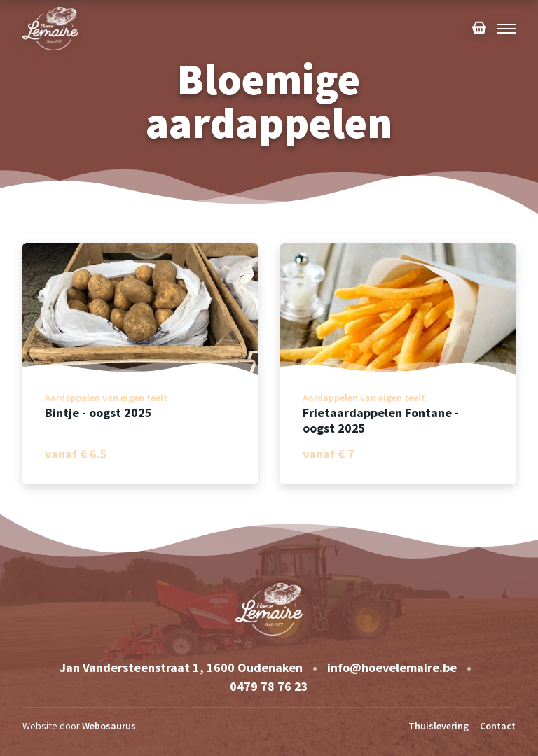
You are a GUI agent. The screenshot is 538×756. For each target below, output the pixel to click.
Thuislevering (439, 726)
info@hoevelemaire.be (392, 667)
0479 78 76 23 (269, 686)
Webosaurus (109, 726)
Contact (498, 726)
